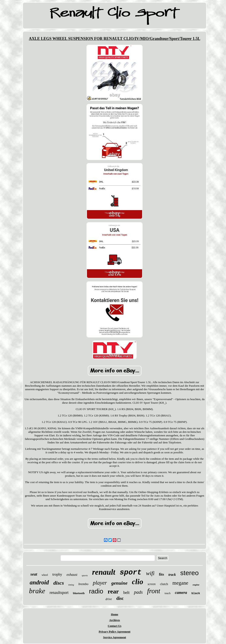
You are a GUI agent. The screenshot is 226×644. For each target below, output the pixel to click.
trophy (57, 574)
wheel (45, 575)
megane (180, 583)
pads (138, 592)
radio (96, 591)
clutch (164, 584)
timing (71, 585)
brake (37, 591)
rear (113, 591)
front (154, 591)
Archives (115, 620)
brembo (83, 584)
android (39, 582)
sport (131, 573)
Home (114, 614)
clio (138, 582)
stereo (189, 573)
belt (126, 592)
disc (120, 598)
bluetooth (79, 593)
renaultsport (59, 593)
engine (196, 585)
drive (109, 599)
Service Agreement (115, 637)
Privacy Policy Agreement (114, 632)
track (172, 575)
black (196, 593)
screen (152, 584)
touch (168, 593)
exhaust (72, 575)
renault (104, 572)
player (100, 583)
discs (59, 583)
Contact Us (115, 626)
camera (181, 593)
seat (34, 574)
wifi (150, 573)
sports (85, 575)
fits (161, 574)
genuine (119, 583)
